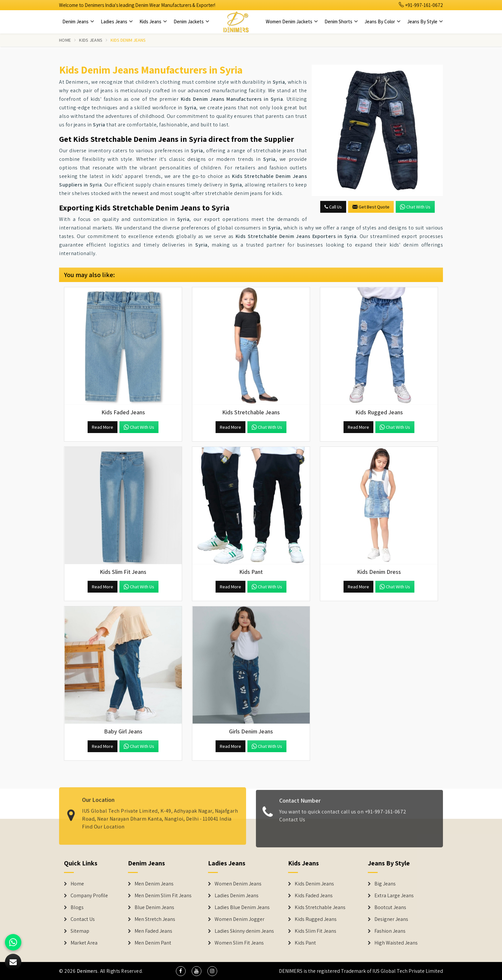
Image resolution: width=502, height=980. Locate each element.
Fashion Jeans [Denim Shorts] (390, 931)
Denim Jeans (78, 22)
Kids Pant (305, 943)
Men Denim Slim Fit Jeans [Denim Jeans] (163, 896)
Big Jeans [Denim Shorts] (385, 884)
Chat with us (415, 207)
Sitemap (80, 931)
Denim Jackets (191, 22)
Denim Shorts (341, 22)
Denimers (87, 971)
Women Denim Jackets (292, 22)
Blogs (77, 907)
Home (65, 40)
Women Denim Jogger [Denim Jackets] (240, 919)
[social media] (181, 971)
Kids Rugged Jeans (316, 919)
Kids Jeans (153, 22)
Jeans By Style (425, 22)
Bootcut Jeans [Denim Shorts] (390, 907)
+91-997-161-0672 (421, 5)
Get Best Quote (371, 207)
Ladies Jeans (117, 22)
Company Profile (89, 896)
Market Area (84, 943)
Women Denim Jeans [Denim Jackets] (238, 884)
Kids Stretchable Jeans (320, 907)
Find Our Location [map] (103, 823)
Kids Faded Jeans (314, 896)
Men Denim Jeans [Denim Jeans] (154, 884)
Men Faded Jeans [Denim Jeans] (153, 931)
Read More (103, 427)
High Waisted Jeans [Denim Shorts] (396, 943)
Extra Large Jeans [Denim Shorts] (394, 896)
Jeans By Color (383, 22)
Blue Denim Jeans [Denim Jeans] (154, 907)
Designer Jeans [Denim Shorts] (391, 919)
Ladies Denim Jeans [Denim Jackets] (237, 896)
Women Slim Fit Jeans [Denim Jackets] (239, 943)
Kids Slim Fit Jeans (315, 931)
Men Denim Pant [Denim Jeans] (153, 943)
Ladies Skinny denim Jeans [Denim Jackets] (244, 931)
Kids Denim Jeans (314, 884)
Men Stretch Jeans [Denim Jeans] (155, 919)
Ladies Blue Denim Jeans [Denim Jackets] (242, 907)
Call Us (333, 207)
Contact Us (292, 823)
